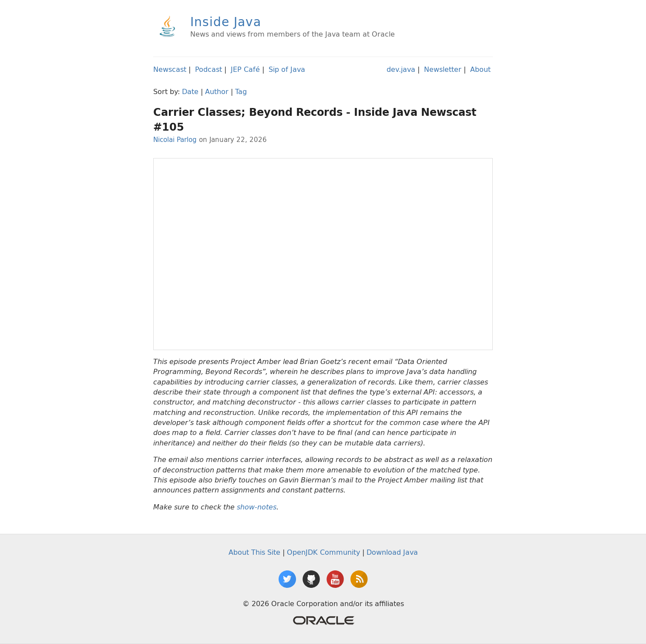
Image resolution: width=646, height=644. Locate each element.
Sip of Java (287, 69)
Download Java (392, 552)
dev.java (401, 69)
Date (190, 91)
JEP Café (245, 69)
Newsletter (443, 69)
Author (217, 91)
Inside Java (226, 22)
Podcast (209, 69)
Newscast (170, 69)
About (480, 69)
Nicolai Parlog (175, 140)
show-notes (257, 507)
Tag (241, 91)
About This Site (254, 552)
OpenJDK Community (323, 552)
